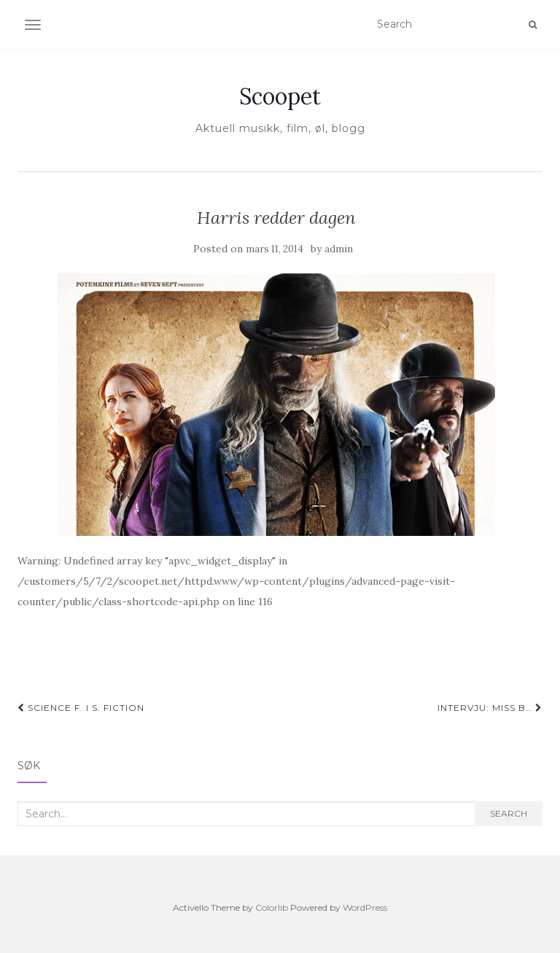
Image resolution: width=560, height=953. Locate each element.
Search (509, 813)
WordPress (365, 907)
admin (339, 249)
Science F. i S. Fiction (81, 708)
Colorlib (272, 907)
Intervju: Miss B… (490, 708)
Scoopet (280, 96)
